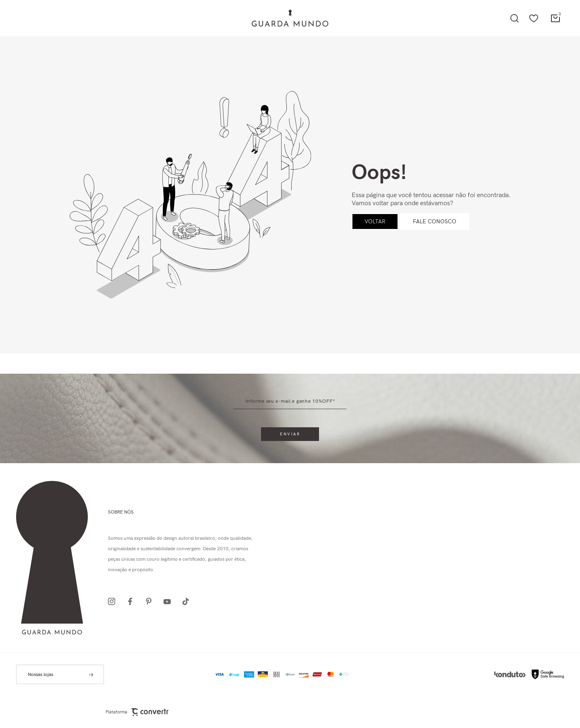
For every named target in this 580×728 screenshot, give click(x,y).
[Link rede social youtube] (170, 601)
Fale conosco (435, 222)
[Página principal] (290, 18)
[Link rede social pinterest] (151, 601)
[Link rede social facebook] (133, 601)
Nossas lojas (40, 675)
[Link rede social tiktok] (188, 601)
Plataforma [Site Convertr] (137, 712)
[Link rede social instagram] (114, 601)
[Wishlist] (534, 18)
